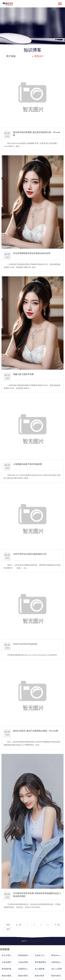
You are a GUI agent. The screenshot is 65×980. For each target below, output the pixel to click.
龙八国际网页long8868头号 (42, 969)
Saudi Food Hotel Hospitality (25, 644)
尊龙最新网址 (40, 962)
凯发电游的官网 (25, 955)
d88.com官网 (57, 969)
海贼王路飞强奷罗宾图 (23, 374)
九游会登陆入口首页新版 (25, 962)
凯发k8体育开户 (25, 976)
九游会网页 (6, 962)
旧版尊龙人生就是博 (25, 969)
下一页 (57, 925)
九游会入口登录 (41, 955)
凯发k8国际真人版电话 (8, 976)
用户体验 (11, 56)
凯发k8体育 (40, 976)
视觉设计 (39, 56)
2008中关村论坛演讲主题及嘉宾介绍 (30, 554)
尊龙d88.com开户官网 (58, 955)
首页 (8, 925)
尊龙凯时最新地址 (8, 969)
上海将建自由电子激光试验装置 (27, 464)
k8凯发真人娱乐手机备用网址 (58, 962)
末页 (8, 929)
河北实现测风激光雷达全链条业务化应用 (32, 253)
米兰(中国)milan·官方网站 (8, 955)
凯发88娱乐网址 (58, 976)
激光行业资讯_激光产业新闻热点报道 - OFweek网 (35, 731)
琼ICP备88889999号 (36, 941)
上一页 (18, 925)
